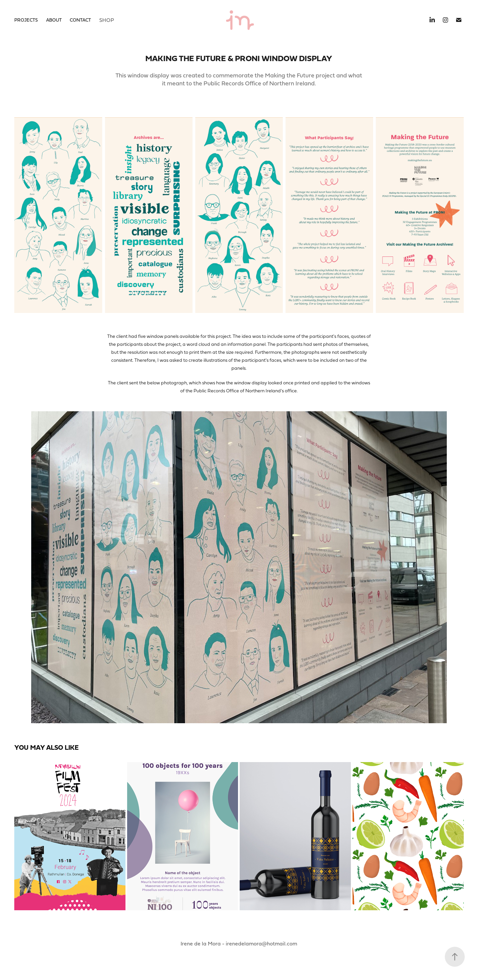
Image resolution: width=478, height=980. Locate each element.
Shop (107, 20)
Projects (26, 20)
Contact (80, 20)
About (54, 20)
